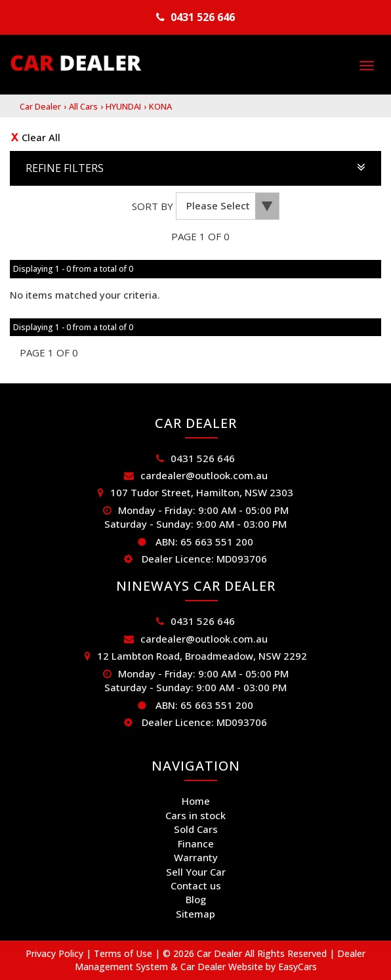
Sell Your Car (196, 872)
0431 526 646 (203, 17)
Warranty (196, 857)
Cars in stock (195, 815)
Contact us (196, 885)
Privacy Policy (56, 953)
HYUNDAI (123, 106)
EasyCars (298, 967)
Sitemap (195, 914)
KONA (160, 106)
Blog (196, 899)
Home (196, 801)
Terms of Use (124, 953)
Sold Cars (196, 829)
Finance (196, 843)
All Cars (83, 106)
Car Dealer (40, 106)
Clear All (41, 137)
